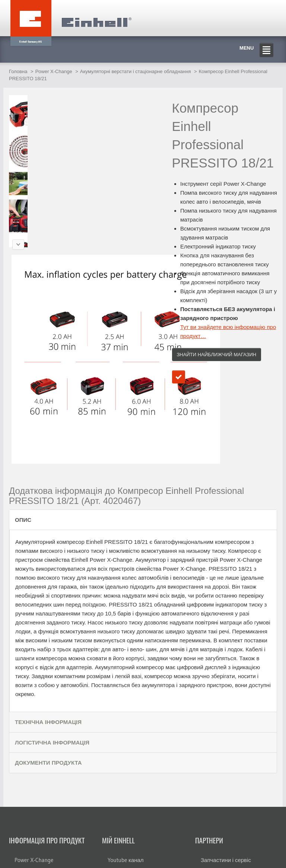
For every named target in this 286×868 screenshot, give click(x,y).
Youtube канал (126, 860)
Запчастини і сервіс (226, 860)
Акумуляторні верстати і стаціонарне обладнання (136, 71)
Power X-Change (54, 71)
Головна (18, 71)
